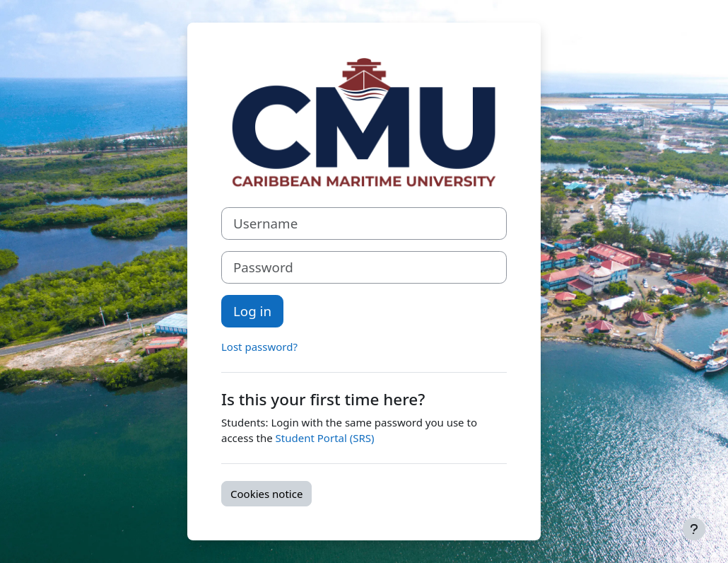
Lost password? (259, 347)
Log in (252, 311)
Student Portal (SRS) (325, 438)
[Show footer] (694, 529)
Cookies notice (266, 494)
